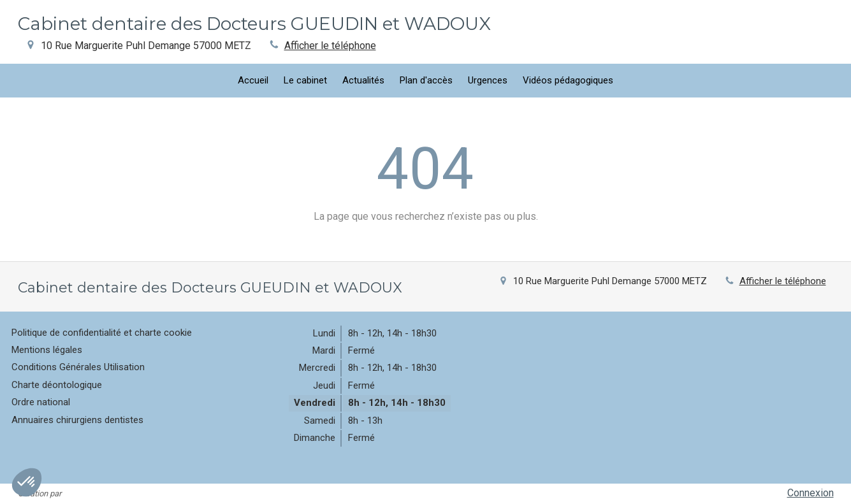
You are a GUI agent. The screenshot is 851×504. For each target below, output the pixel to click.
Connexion (811, 493)
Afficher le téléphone (330, 46)
